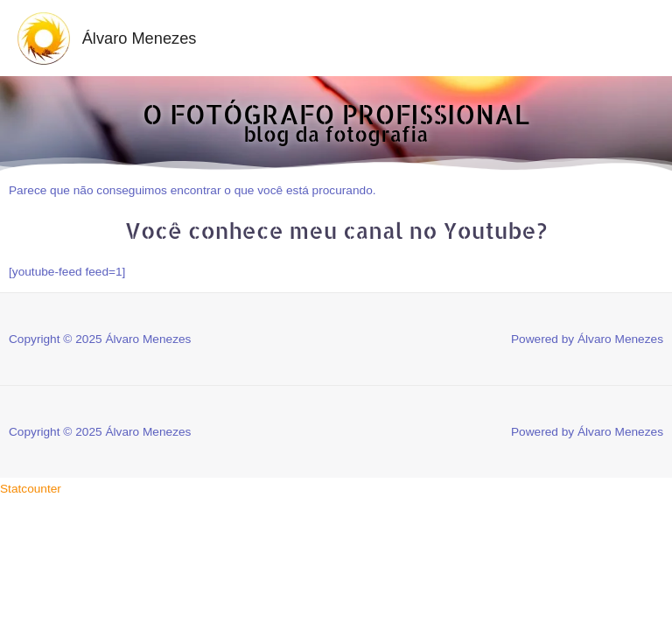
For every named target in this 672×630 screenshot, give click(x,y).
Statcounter (31, 489)
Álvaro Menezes (140, 38)
